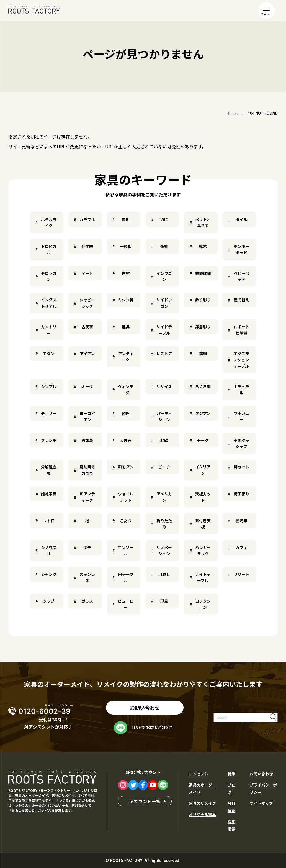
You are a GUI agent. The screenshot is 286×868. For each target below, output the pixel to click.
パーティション (164, 416)
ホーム (232, 113)
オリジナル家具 (202, 815)
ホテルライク (49, 222)
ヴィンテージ (126, 390)
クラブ (49, 601)
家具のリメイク (202, 803)
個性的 (87, 246)
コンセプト (199, 774)
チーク (203, 440)
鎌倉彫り (203, 327)
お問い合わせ (145, 707)
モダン (49, 354)
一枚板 (126, 246)
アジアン (203, 413)
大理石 (126, 440)
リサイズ (164, 386)
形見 (164, 601)
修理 (126, 413)
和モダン (126, 467)
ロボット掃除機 (241, 330)
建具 (126, 327)
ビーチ (164, 467)
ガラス (87, 601)
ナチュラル (241, 390)
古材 (126, 273)
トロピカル (49, 249)
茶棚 (164, 246)
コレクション (203, 604)
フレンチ (49, 440)
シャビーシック (87, 303)
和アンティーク (87, 497)
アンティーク (126, 357)
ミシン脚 (126, 300)
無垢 (126, 219)
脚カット (241, 467)
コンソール (126, 550)
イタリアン (203, 470)
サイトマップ (261, 803)
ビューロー (126, 604)
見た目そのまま (87, 470)
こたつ (126, 521)
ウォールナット (126, 497)
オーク (87, 386)
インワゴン (164, 276)
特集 (231, 774)
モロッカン (49, 276)
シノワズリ (49, 550)
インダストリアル (49, 303)
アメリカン (164, 497)
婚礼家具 (49, 494)
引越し (164, 574)
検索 (273, 717)
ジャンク (49, 574)
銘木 (203, 246)
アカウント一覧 (145, 801)
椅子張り (241, 494)
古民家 (87, 327)
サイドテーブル (164, 330)
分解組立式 (49, 470)
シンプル (49, 386)
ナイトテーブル (203, 577)
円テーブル (126, 577)
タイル (241, 219)
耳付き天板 (203, 524)
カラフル (87, 219)
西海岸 (241, 521)
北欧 (164, 440)
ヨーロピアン (87, 416)
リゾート (241, 574)
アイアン (87, 354)
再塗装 (87, 440)
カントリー (49, 330)
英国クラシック (241, 443)
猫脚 (203, 354)
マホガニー (241, 416)
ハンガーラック (203, 550)
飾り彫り (203, 300)
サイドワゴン (164, 303)
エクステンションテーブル (241, 360)
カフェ (241, 547)
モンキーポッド (241, 249)
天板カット (203, 497)
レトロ (49, 521)
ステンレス (87, 577)
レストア (164, 354)
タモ (87, 547)
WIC (164, 219)
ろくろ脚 (203, 386)
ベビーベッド (241, 276)
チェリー (49, 413)
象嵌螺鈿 (203, 273)
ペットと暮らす (203, 222)
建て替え (241, 300)
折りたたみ (164, 524)
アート (87, 273)
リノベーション (164, 550)
